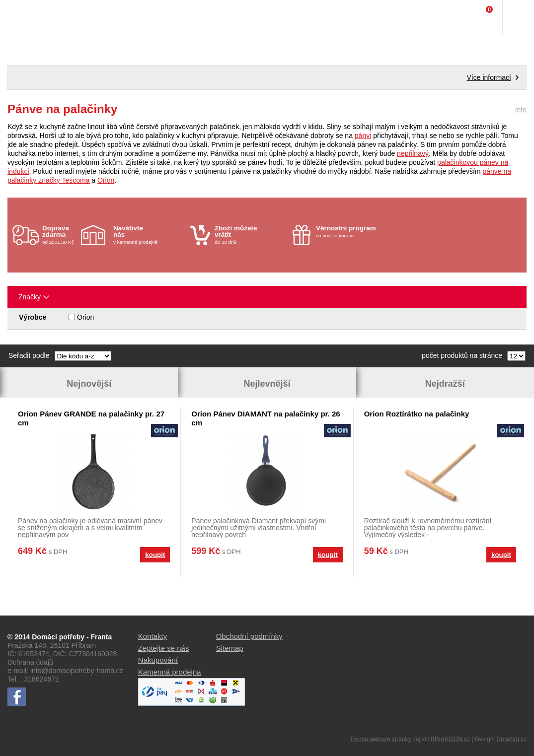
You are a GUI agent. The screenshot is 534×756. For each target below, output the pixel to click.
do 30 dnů (251, 235)
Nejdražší (445, 384)
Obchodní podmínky (249, 636)
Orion (106, 180)
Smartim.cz (512, 739)
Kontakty (153, 636)
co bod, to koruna (352, 231)
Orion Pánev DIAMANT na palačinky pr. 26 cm (266, 418)
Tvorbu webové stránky (380, 739)
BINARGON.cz (450, 739)
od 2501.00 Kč (60, 235)
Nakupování (158, 660)
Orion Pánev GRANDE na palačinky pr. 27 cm (91, 418)
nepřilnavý (413, 153)
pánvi (363, 136)
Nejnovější (89, 384)
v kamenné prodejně (149, 235)
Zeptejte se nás (164, 648)
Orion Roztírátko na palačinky (417, 414)
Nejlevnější (267, 384)
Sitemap (230, 648)
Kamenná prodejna (170, 672)
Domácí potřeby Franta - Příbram (28, 17)
